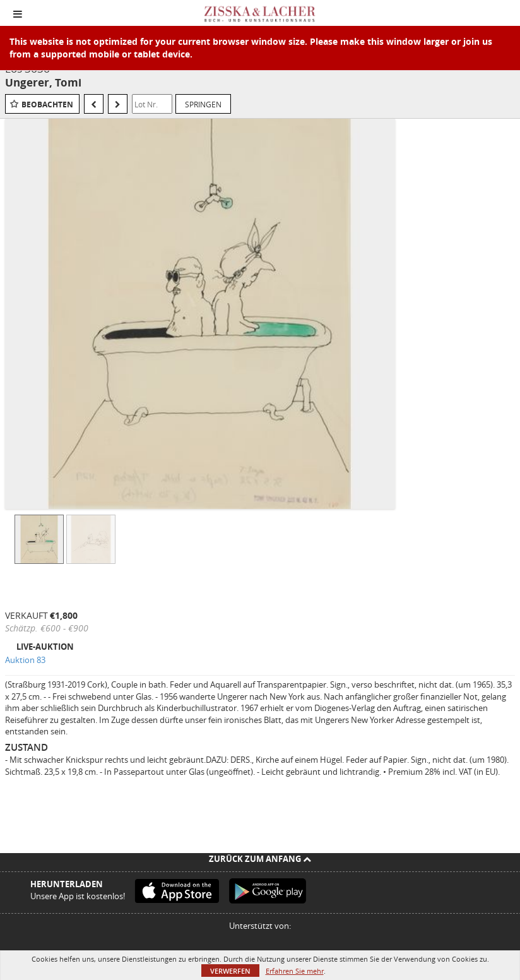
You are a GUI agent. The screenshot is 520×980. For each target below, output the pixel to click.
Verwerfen (230, 971)
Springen (203, 104)
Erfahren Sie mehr (295, 971)
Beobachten (47, 105)
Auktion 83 (25, 660)
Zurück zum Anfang (260, 859)
